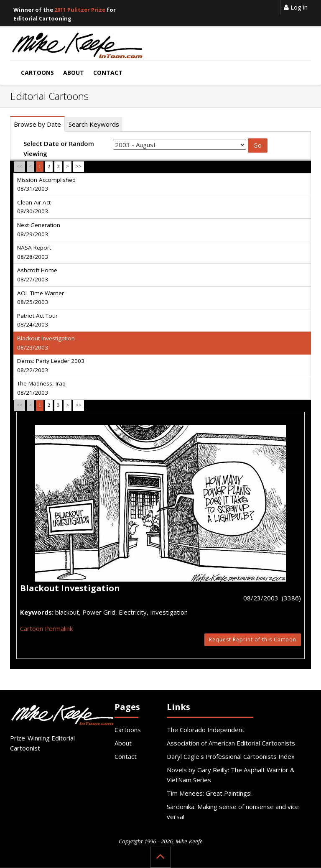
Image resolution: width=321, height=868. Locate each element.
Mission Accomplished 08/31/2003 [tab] (46, 184)
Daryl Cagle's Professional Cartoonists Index (231, 756)
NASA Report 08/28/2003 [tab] (34, 252)
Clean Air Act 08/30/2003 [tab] (34, 207)
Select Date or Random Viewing (59, 148)
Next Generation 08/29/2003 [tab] (39, 230)
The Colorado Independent (206, 730)
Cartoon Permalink (46, 628)
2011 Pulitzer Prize (80, 10)
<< (20, 166)
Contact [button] (108, 73)
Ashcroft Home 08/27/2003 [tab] (37, 275)
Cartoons (128, 730)
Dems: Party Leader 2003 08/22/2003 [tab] (51, 365)
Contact (126, 756)
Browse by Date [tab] (37, 124)
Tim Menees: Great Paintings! (209, 793)
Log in (296, 7)
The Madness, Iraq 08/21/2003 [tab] (41, 388)
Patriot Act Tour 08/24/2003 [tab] (37, 320)
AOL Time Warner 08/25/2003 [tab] (41, 298)
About (123, 743)
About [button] (74, 73)
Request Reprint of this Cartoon (253, 640)
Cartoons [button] (37, 73)
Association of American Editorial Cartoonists (231, 743)
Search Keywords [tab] (94, 124)
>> (79, 166)
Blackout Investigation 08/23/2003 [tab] (46, 343)
